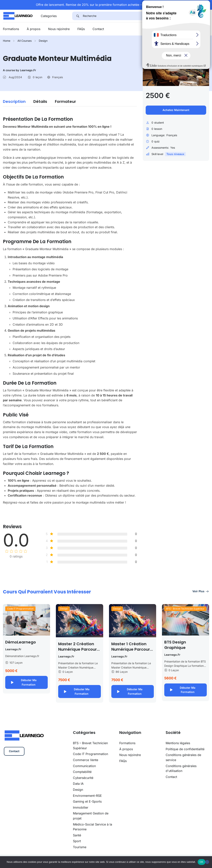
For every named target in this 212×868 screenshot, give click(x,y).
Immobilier (81, 807)
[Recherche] (146, 16)
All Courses (25, 41)
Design (43, 41)
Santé (77, 835)
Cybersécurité (83, 778)
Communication (84, 766)
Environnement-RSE (87, 796)
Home (7, 41)
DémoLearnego (21, 642)
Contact (98, 29)
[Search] (77, 16)
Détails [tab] (40, 101)
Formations (11, 29)
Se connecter (198, 29)
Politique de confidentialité (185, 749)
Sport (77, 841)
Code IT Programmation (20, 609)
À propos (34, 29)
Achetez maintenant (176, 110)
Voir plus (201, 591)
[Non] (207, 862)
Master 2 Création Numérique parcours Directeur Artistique (79, 649)
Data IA (78, 784)
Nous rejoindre (59, 29)
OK (201, 862)
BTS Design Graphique (175, 645)
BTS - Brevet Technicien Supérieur (185, 609)
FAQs (81, 29)
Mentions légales (178, 743)
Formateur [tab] (65, 101)
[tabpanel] (70, 309)
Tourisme (80, 847)
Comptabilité (82, 772)
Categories (49, 16)
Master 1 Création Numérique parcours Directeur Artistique (132, 649)
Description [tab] (14, 101)
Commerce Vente (86, 760)
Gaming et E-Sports (87, 801)
